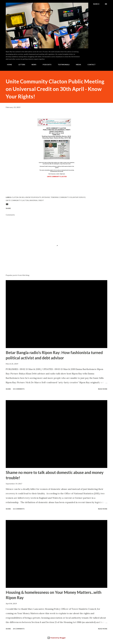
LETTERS (20, 65)
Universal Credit (37, 200)
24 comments (19, 629)
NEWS (33, 65)
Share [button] (8, 208)
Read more (103, 389)
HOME (8, 65)
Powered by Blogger (56, 638)
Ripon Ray (46, 197)
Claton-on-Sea (18, 197)
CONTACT (90, 65)
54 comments (19, 389)
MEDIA (77, 65)
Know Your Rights (33, 197)
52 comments (19, 509)
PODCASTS (46, 65)
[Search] (96, 4)
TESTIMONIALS (62, 65)
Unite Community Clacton (17, 200)
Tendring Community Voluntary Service (68, 197)
